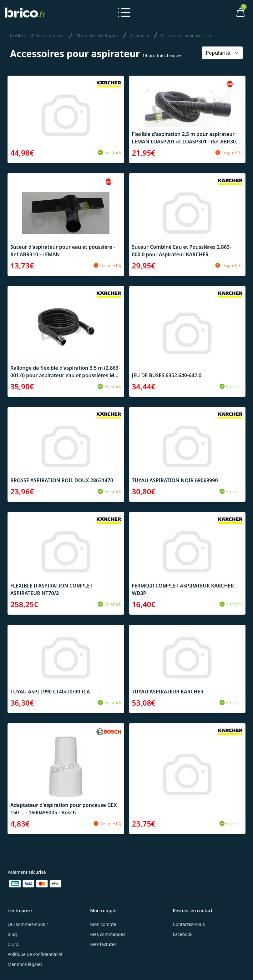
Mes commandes (108, 934)
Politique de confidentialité (35, 954)
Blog (12, 934)
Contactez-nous (189, 924)
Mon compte (103, 924)
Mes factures (103, 944)
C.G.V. (13, 944)
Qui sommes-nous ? (28, 924)
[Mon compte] (219, 12)
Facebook (183, 934)
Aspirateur (140, 35)
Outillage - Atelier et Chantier (38, 35)
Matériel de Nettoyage (97, 35)
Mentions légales (25, 964)
